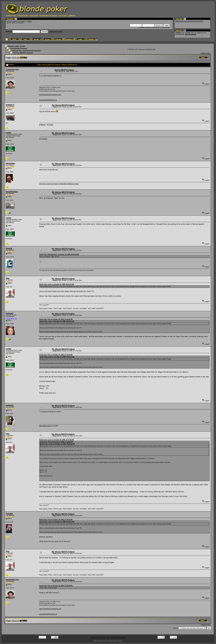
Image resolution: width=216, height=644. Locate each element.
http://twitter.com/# (45, 426)
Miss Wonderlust (191, 34)
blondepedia (23, 16)
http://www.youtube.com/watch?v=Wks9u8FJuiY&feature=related (59, 184)
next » (209, 53)
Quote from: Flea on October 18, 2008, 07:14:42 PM (56, 319)
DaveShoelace (12, 192)
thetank (9, 248)
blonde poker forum (17, 46)
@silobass (42, 125)
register (29, 21)
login (23, 21)
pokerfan (10, 405)
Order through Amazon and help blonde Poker (189, 21)
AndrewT (10, 313)
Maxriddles (10, 163)
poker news (11, 16)
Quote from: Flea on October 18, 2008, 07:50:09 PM (56, 586)
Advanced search (56, 31)
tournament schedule (48, 16)
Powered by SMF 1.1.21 (98, 637)
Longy (8, 133)
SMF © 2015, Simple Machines (116, 637)
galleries (72, 16)
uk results (63, 16)
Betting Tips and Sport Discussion (26, 51)
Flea (8, 278)
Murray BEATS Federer (23, 53)
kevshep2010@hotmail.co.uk (48, 100)
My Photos (50, 125)
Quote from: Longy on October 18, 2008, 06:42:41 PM (57, 284)
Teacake (9, 514)
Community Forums (18, 48)
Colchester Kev (12, 69)
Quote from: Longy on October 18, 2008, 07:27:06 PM (57, 440)
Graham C (10, 105)
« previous (203, 53)
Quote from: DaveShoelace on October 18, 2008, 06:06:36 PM (59, 254)
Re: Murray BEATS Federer (63, 105)
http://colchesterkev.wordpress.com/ (50, 95)
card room (34, 16)
